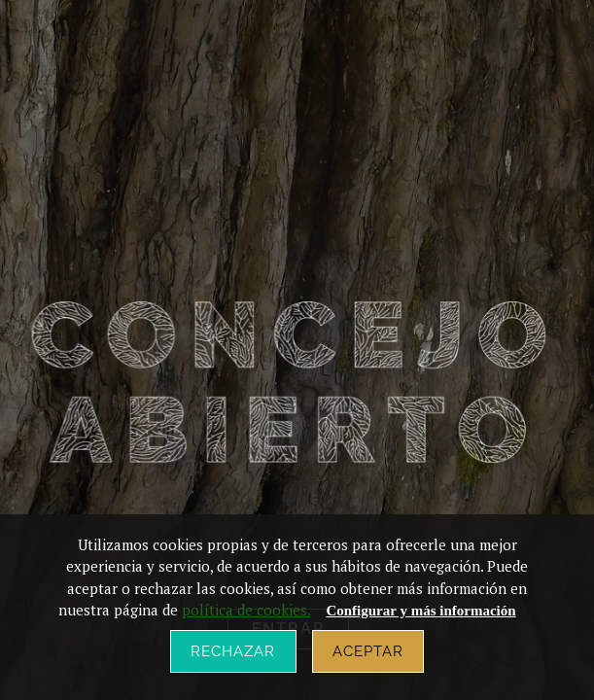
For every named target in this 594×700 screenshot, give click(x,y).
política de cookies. (246, 610)
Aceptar (368, 651)
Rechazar (233, 651)
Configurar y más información (420, 611)
